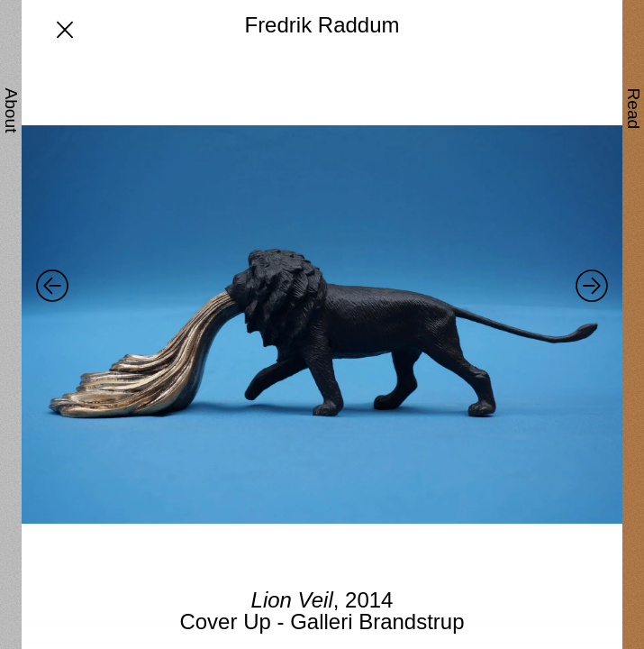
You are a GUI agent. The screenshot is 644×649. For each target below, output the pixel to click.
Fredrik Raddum (322, 25)
